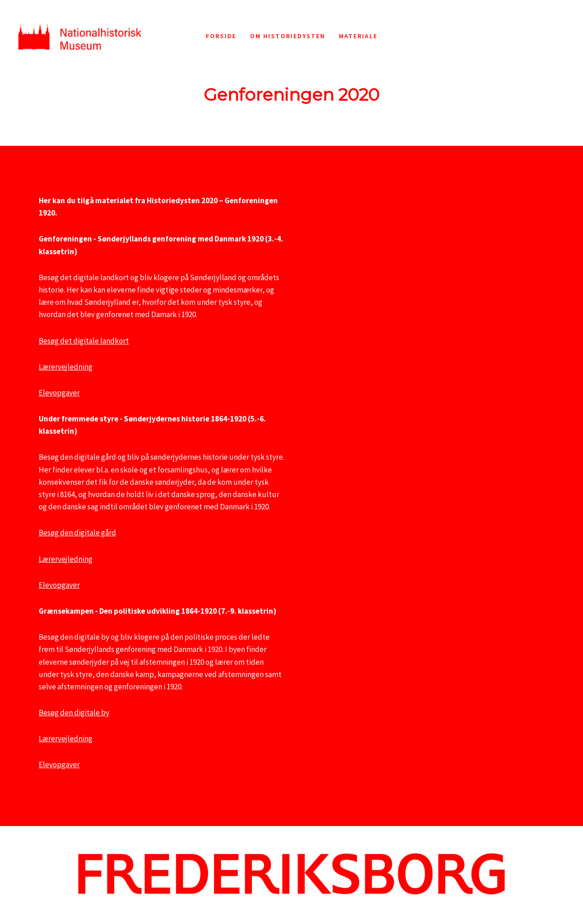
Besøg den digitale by (74, 713)
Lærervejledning (66, 367)
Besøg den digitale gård (77, 533)
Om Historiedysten (288, 36)
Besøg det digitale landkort (84, 341)
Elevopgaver (59, 393)
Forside (221, 36)
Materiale (358, 36)
